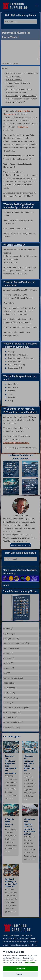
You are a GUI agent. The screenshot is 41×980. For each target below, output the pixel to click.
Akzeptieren (20, 969)
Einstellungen (30, 963)
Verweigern (20, 974)
